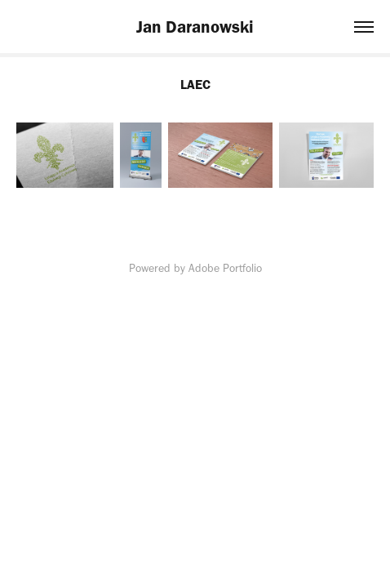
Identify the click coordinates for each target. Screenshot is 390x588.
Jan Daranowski (195, 27)
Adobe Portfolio (225, 268)
